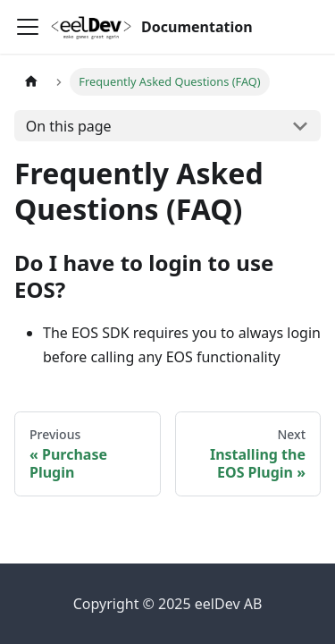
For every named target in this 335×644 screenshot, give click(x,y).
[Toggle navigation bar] (28, 27)
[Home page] (31, 82)
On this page (69, 126)
